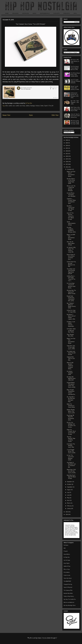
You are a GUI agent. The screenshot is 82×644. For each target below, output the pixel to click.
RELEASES (15, 13)
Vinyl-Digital (67, 563)
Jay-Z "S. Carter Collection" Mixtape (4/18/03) (75, 81)
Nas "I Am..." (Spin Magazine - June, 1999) (75, 102)
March (69, 503)
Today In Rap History (69, 596)
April (68, 501)
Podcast (38, 106)
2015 (67, 512)
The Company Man (68, 590)
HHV (65, 548)
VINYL (75, 13)
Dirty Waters (67, 572)
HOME (7, 13)
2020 (67, 156)
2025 (67, 143)
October (69, 484)
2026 (67, 140)
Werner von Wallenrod (69, 602)
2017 (67, 164)
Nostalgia (33, 106)
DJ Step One (67, 557)
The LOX (51, 106)
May (68, 498)
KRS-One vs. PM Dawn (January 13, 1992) (75, 61)
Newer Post (6, 115)
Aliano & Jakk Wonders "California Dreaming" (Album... (70, 366)
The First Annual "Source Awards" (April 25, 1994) (75, 68)
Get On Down (67, 560)
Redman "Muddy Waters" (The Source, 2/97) (71, 411)
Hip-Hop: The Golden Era (70, 599)
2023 (67, 148)
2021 (67, 154)
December (70, 169)
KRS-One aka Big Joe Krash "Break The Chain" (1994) (75, 122)
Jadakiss (28, 106)
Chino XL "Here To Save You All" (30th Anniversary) (75, 116)
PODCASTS (67, 13)
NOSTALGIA (26, 13)
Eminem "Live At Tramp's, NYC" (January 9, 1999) (75, 88)
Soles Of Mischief (68, 587)
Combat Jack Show (20, 106)
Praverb (66, 551)
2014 (67, 515)
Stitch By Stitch (68, 578)
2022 (67, 151)
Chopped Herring (68, 584)
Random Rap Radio (68, 593)
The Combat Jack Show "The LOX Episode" (71, 353)
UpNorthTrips (67, 566)
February (70, 506)
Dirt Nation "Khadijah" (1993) (70, 373)
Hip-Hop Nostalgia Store (70, 605)
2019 (67, 159)
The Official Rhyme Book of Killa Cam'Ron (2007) (75, 75)
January (69, 509)
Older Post (55, 115)
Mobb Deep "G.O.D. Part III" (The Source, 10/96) (71, 471)
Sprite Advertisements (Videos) (71, 223)
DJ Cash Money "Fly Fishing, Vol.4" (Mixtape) (71, 195)
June (68, 495)
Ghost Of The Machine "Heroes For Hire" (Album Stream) (70, 216)
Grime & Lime (67, 575)
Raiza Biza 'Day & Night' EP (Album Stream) (71, 477)
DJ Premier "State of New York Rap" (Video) (71, 330)
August (69, 490)
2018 (67, 162)
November (70, 482)
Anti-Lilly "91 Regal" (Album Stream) (71, 243)
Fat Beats (66, 545)
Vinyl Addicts (67, 554)
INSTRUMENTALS (45, 13)
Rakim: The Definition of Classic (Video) (71, 406)
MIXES (34, 13)
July (68, 493)
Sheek (42, 106)
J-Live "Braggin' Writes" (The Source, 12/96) (71, 451)
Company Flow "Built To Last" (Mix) (71, 359)
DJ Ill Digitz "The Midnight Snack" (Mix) (71, 446)
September (70, 487)
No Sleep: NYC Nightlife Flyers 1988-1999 (71, 379)
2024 (67, 146)
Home (31, 115)
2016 (7, 106)
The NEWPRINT (67, 581)
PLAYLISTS (57, 13)
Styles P (46, 106)
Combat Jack (12, 106)
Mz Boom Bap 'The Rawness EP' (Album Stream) (71, 292)
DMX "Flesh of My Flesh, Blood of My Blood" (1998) (75, 109)
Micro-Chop (67, 569)
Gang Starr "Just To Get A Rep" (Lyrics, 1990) (71, 347)
